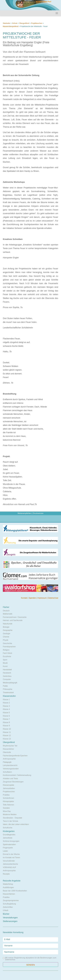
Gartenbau (7, 676)
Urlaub (6, 910)
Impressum (42, 598)
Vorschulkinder (9, 861)
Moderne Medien (10, 814)
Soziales (6, 808)
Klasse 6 (6, 716)
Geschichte (7, 643)
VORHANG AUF (9, 867)
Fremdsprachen (9, 647)
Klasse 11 (7, 732)
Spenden (33, 598)
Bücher (6, 914)
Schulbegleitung (9, 904)
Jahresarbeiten (9, 788)
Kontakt (24, 598)
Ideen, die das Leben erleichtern (16, 824)
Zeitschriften (8, 907)
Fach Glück (7, 653)
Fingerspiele (8, 848)
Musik (5, 663)
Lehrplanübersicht (10, 765)
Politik (5, 686)
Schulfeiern (7, 772)
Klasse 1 (6, 700)
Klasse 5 (6, 713)
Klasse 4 (6, 709)
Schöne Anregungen (11, 841)
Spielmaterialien (9, 844)
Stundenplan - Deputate (12, 818)
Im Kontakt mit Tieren (11, 858)
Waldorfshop (8, 884)
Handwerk (7, 673)
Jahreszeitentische (10, 864)
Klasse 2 (6, 703)
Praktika (6, 795)
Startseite (6, 23)
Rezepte (6, 874)
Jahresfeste (8, 838)
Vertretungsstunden (11, 769)
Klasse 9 (6, 726)
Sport (5, 660)
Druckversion (38, 513)
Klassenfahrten (9, 894)
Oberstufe (7, 752)
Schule (15, 23)
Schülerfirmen (8, 798)
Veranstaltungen (10, 918)
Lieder (5, 851)
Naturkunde (8, 624)
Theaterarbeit (8, 693)
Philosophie (8, 689)
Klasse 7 (6, 719)
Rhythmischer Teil (10, 746)
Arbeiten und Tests (10, 779)
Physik (6, 640)
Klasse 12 (7, 735)
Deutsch (6, 611)
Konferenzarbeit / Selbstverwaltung (17, 775)
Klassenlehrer (8, 749)
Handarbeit (7, 670)
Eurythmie (7, 656)
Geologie (6, 634)
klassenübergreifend (11, 26)
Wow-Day (7, 811)
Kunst (5, 666)
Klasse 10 (7, 729)
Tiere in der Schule (10, 821)
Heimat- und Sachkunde (13, 620)
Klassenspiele (8, 785)
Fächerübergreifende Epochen (15, 756)
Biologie (6, 627)
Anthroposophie (9, 759)
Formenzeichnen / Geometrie (15, 617)
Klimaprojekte (8, 801)
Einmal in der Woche (11, 854)
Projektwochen (37, 23)
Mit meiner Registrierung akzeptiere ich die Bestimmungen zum (30, 959)
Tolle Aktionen (8, 805)
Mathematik (8, 614)
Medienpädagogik (10, 683)
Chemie (6, 637)
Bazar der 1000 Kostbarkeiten (15, 891)
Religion (6, 650)
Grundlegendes (9, 835)
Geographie (8, 630)
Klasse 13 (7, 739)
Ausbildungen (8, 887)
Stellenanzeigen (10, 921)
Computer (7, 679)
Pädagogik (7, 762)
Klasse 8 (6, 722)
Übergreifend (24, 23)
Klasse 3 (6, 706)
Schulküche (8, 828)
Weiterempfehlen (24, 513)
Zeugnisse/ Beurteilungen (13, 782)
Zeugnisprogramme (11, 900)
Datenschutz (53, 598)
